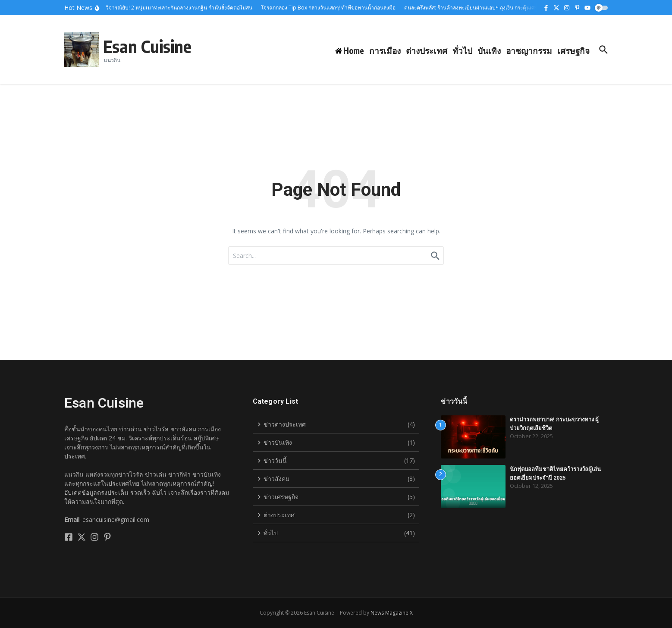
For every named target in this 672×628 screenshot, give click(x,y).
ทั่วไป (462, 50)
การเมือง (385, 50)
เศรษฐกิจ (573, 50)
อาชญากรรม (529, 50)
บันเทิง (489, 50)
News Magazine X (392, 613)
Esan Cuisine (147, 46)
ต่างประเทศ (427, 50)
